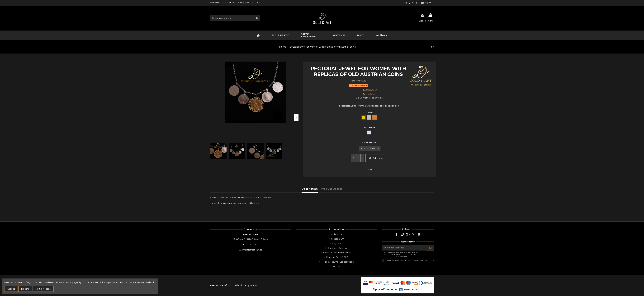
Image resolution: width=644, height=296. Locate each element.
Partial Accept (43, 289)
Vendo (253, 285)
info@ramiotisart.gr (252, 250)
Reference (356, 81)
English (427, 3)
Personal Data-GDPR (337, 257)
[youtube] (416, 3)
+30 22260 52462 (253, 3)
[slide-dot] (362, 160)
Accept (11, 289)
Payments (337, 243)
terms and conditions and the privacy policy (416, 260)
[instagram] (406, 3)
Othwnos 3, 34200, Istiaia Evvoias (226, 3)
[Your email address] (404, 248)
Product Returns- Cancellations (337, 262)
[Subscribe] (430, 248)
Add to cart (377, 158)
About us (337, 234)
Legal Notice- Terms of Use (337, 253)
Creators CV (337, 239)
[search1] (257, 18)
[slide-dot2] (362, 156)
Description (310, 189)
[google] (410, 3)
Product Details (332, 189)
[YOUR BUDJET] (370, 148)
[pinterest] (413, 3)
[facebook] (403, 3)
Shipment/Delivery (337, 248)
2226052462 (252, 244)
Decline (25, 289)
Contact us (337, 266)
